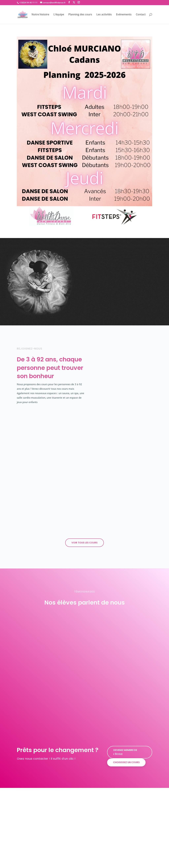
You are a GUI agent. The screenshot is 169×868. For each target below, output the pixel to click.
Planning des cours (80, 15)
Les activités (104, 15)
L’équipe (59, 15)
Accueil (23, 15)
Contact (141, 15)
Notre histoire (40, 15)
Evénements (124, 15)
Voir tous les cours (84, 528)
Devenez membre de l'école (125, 738)
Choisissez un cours (126, 748)
